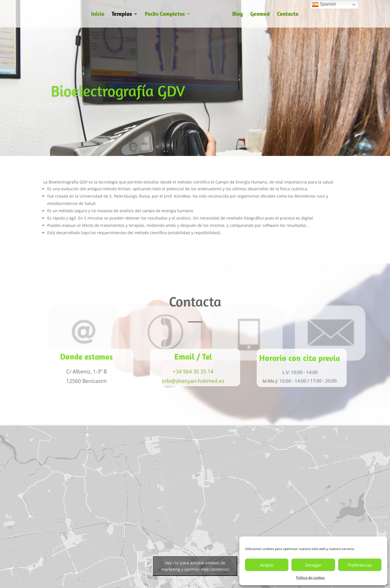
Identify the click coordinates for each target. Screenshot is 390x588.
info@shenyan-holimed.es (192, 381)
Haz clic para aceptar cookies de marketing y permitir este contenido (195, 566)
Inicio (98, 14)
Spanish (324, 5)
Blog (238, 14)
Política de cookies (310, 577)
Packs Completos (165, 14)
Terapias (122, 14)
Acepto (267, 565)
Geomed (260, 14)
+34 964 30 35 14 (192, 372)
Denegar (313, 565)
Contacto (288, 14)
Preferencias (360, 565)
